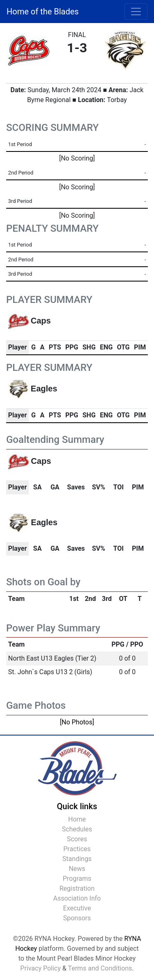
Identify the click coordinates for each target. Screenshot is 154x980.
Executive (77, 908)
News (77, 869)
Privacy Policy (40, 968)
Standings (77, 859)
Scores (77, 839)
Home (77, 819)
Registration (77, 888)
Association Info (77, 898)
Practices (77, 849)
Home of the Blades (43, 12)
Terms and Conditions (100, 968)
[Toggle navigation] (136, 12)
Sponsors (77, 918)
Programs (77, 879)
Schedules (77, 829)
